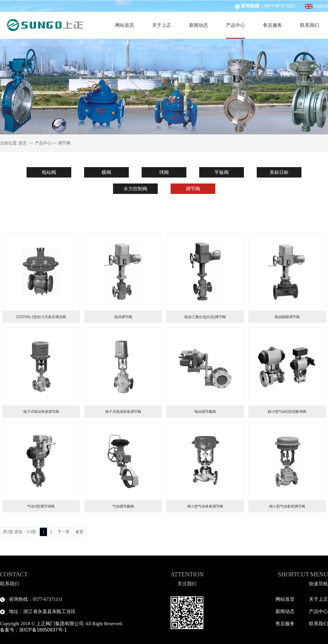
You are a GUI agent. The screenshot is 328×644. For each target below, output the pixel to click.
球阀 (164, 172)
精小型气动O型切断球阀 (287, 412)
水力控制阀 (135, 189)
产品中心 (236, 25)
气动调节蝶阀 (123, 506)
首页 (23, 143)
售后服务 (273, 25)
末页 (79, 532)
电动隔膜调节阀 (287, 317)
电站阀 (49, 172)
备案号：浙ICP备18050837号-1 (34, 630)
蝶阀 (106, 172)
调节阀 (193, 189)
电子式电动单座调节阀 (41, 412)
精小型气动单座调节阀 (205, 506)
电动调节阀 (123, 317)
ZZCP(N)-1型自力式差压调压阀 (41, 317)
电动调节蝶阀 (205, 412)
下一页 (64, 532)
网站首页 (125, 25)
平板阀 (222, 172)
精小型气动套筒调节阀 (287, 506)
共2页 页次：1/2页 (19, 532)
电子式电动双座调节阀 (123, 412)
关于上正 (162, 25)
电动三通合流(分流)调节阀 (205, 317)
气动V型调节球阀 (41, 506)
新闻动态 (199, 25)
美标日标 (279, 172)
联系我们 (310, 25)
